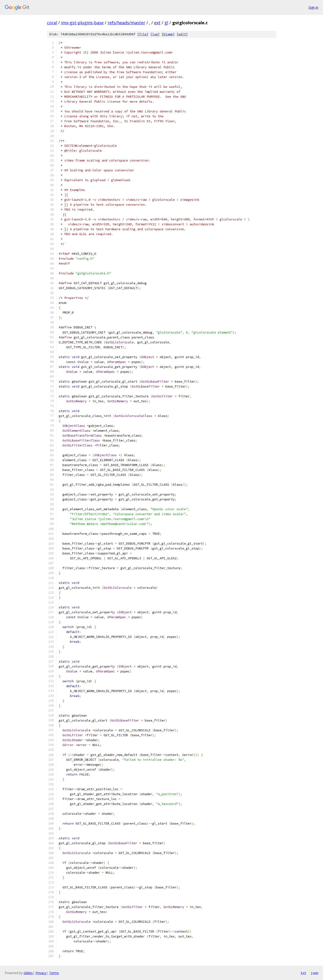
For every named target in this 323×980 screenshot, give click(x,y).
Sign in (313, 7)
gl (166, 23)
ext (157, 23)
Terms (54, 973)
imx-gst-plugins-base (82, 23)
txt (303, 973)
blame (168, 34)
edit (182, 34)
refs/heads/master (126, 23)
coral (52, 23)
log (155, 34)
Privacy (41, 973)
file (143, 34)
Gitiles (28, 973)
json (315, 973)
